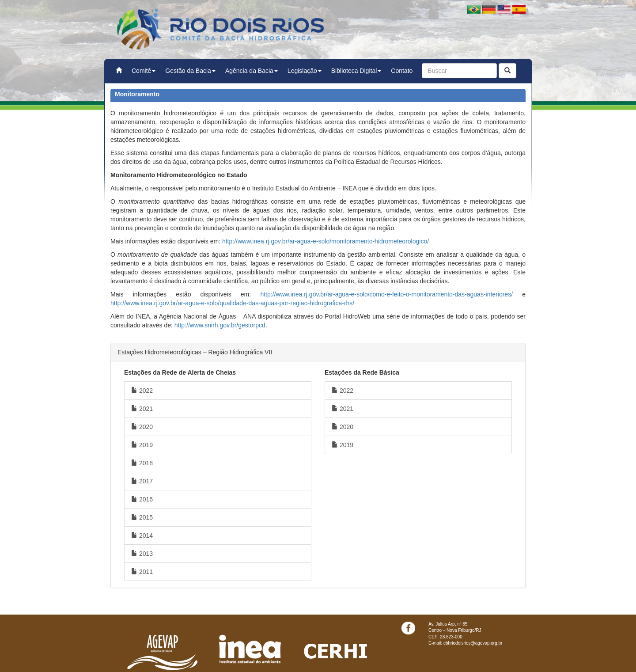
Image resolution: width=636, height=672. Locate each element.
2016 (142, 499)
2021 (142, 409)
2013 (142, 554)
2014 (142, 535)
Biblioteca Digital (356, 71)
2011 (142, 572)
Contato (402, 71)
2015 (142, 517)
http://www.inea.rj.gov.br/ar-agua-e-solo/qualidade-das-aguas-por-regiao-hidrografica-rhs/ (232, 303)
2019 (142, 445)
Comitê (144, 71)
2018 (142, 463)
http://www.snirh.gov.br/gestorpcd (220, 325)
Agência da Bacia (252, 71)
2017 (142, 481)
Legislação (305, 71)
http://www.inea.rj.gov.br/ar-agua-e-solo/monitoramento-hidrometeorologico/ (326, 241)
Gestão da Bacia (190, 71)
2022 (142, 391)
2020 (142, 427)
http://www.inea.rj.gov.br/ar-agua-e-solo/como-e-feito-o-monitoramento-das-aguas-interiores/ (386, 294)
